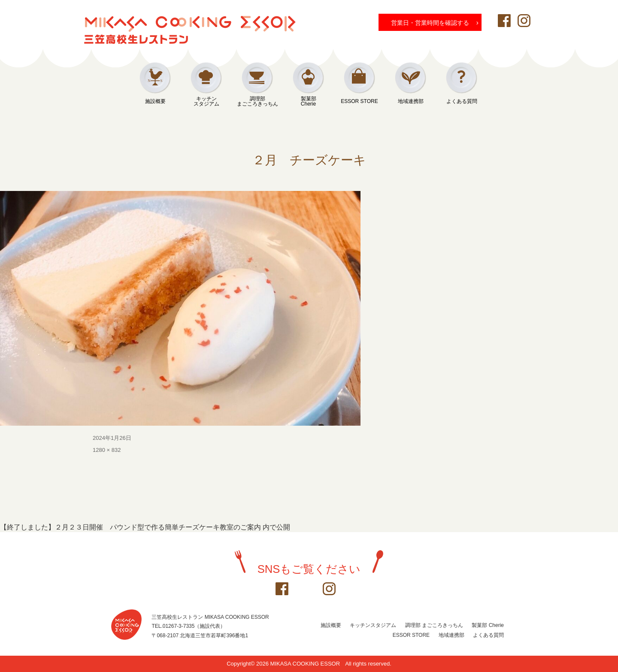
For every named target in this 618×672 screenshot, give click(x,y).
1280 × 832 (107, 450)
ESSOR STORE (359, 101)
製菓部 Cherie (488, 625)
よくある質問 (462, 101)
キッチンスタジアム (206, 101)
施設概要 (155, 101)
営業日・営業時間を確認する (435, 22)
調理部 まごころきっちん (434, 625)
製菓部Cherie (309, 101)
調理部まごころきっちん (257, 101)
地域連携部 (411, 101)
